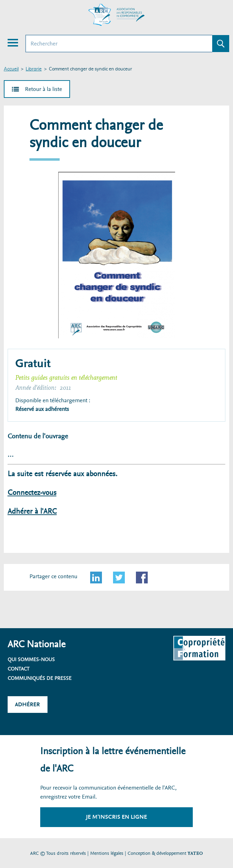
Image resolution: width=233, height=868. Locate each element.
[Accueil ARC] (116, 15)
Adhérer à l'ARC (32, 511)
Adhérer (27, 704)
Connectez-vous (32, 493)
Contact (19, 669)
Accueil (11, 69)
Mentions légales (107, 853)
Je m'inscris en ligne (116, 817)
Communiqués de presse (40, 678)
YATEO (195, 853)
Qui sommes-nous (31, 659)
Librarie (34, 69)
